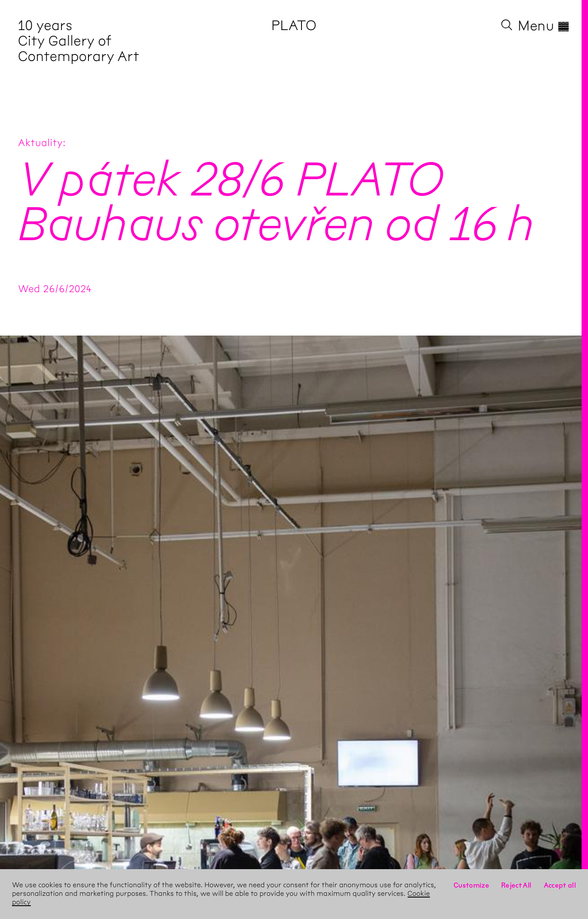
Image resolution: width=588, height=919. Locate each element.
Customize (471, 885)
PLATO (294, 26)
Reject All (516, 885)
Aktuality (40, 143)
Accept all (560, 885)
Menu (544, 26)
